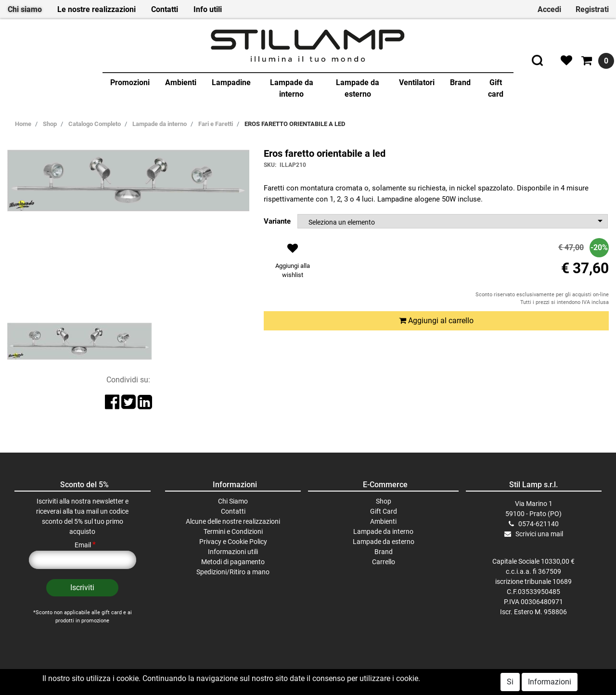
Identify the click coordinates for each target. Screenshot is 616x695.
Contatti (165, 9)
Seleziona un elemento (342, 222)
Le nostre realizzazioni (96, 9)
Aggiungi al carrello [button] (436, 321)
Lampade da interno (292, 88)
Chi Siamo (233, 501)
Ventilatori (417, 82)
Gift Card (384, 511)
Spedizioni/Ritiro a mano (233, 572)
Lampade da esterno (358, 88)
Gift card (496, 88)
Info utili (208, 9)
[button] (292, 263)
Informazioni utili (233, 552)
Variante (277, 221)
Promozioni (130, 82)
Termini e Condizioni (233, 531)
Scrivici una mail (539, 534)
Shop (384, 501)
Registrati (592, 9)
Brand (460, 82)
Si (510, 682)
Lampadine (231, 82)
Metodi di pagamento (233, 562)
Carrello (384, 562)
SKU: (270, 165)
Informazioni (550, 682)
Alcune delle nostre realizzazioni (233, 521)
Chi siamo (25, 9)
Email (85, 545)
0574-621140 (539, 524)
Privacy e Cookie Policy (233, 542)
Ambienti (181, 82)
